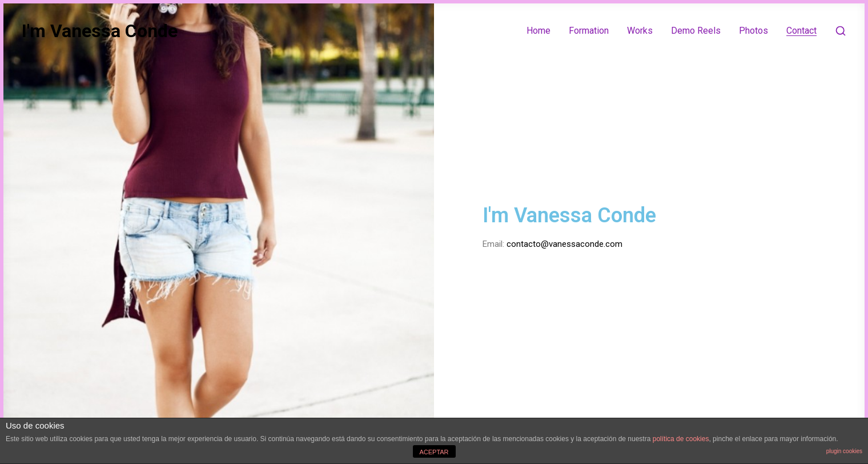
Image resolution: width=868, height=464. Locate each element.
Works (640, 31)
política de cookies (681, 439)
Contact (801, 31)
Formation (589, 31)
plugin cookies (844, 451)
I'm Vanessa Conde (100, 31)
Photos (754, 31)
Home (539, 31)
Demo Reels (696, 31)
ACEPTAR (434, 452)
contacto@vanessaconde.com (564, 244)
